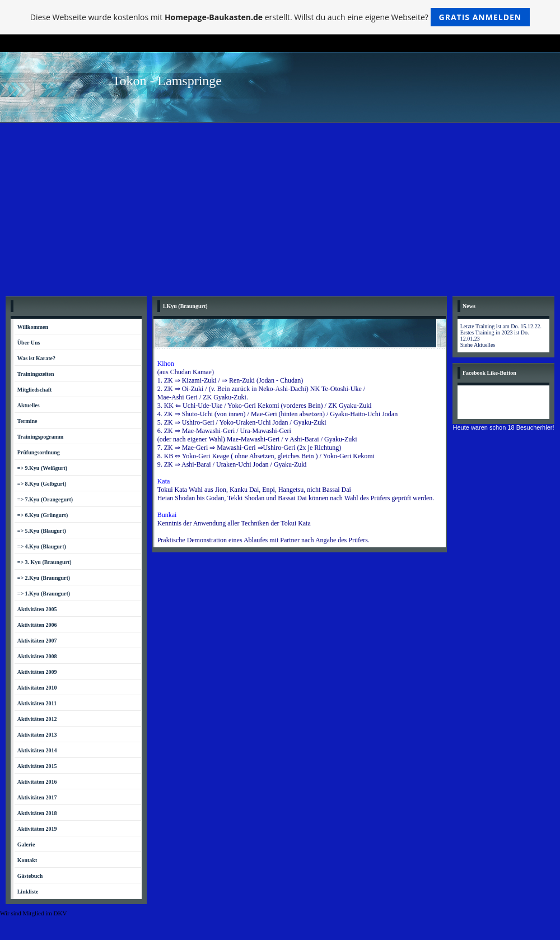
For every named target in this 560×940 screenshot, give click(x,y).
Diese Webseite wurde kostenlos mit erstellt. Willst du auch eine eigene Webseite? (280, 17)
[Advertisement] (280, 207)
